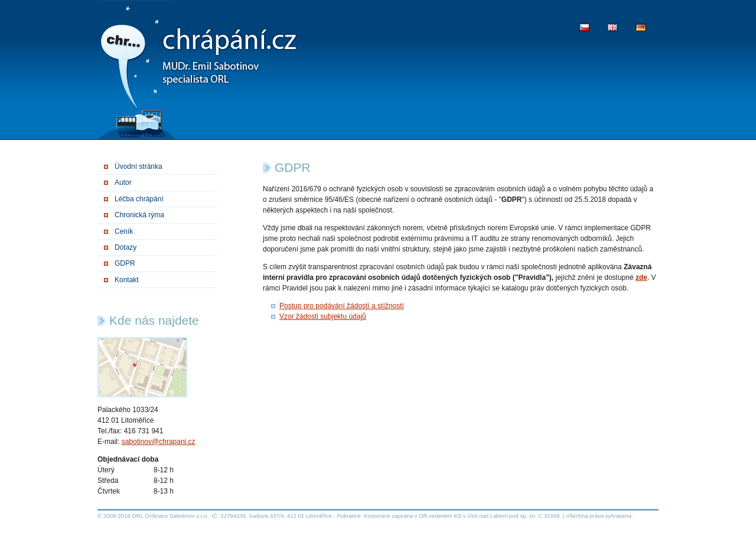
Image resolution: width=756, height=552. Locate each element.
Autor (123, 182)
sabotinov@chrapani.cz (159, 442)
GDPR (125, 263)
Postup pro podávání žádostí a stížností (342, 306)
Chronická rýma (139, 215)
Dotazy (126, 247)
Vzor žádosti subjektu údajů (323, 316)
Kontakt (127, 280)
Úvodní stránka (139, 166)
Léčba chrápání (139, 199)
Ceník (124, 231)
